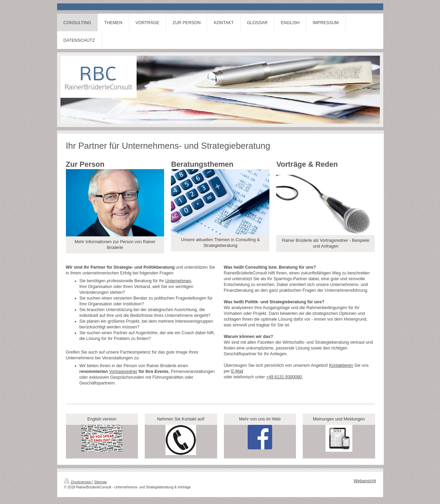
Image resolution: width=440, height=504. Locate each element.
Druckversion (78, 482)
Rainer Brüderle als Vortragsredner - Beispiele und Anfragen (326, 243)
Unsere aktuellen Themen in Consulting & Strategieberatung (220, 243)
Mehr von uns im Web (260, 419)
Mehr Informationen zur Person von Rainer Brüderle (115, 245)
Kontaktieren (341, 365)
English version (102, 419)
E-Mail (237, 371)
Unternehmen (178, 281)
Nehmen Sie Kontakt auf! (181, 419)
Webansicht (365, 481)
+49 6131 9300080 (284, 377)
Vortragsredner (123, 372)
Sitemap (100, 482)
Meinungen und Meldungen (339, 419)
